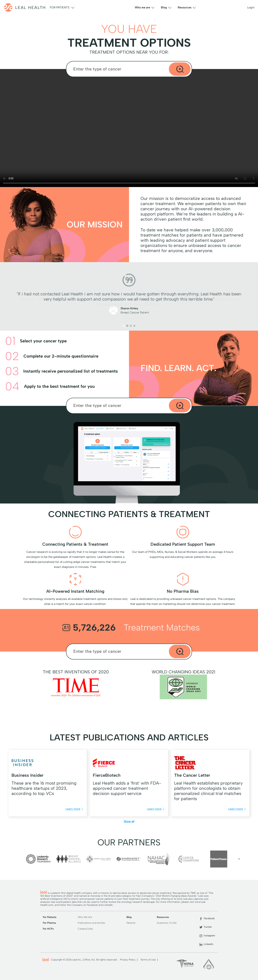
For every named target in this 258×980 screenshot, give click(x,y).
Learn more (75, 809)
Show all (129, 821)
